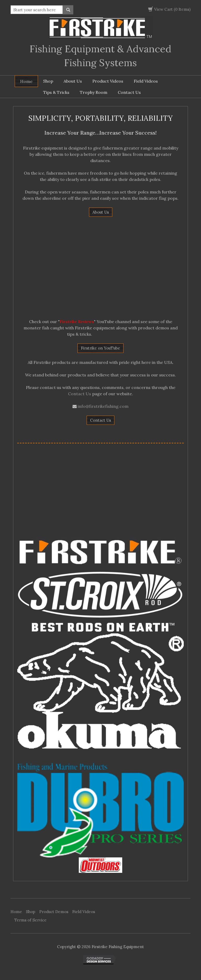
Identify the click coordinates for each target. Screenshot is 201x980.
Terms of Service (30, 920)
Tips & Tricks (56, 92)
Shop (48, 81)
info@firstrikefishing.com (103, 406)
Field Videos (146, 81)
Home (26, 81)
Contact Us (129, 92)
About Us (73, 81)
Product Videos (108, 81)
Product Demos (54, 912)
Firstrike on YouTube (100, 348)
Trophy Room (94, 92)
